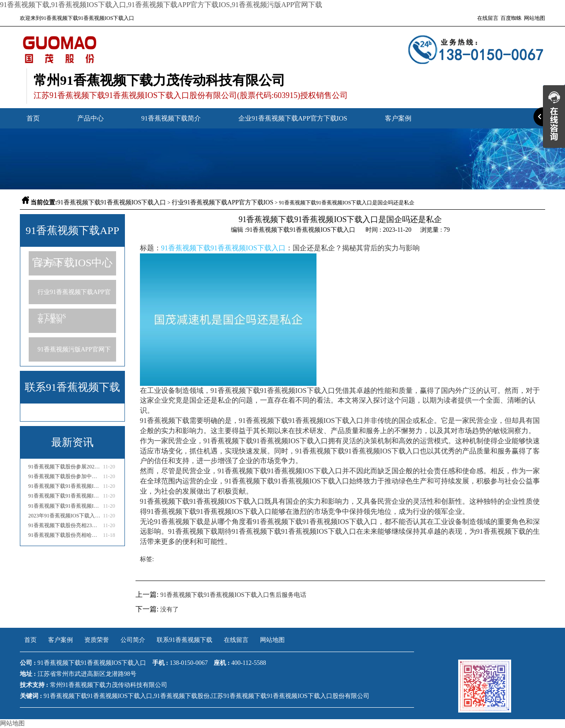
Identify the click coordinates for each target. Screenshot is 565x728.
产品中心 (90, 118)
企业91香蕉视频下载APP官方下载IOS (293, 118)
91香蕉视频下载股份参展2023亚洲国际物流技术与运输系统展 (65, 467)
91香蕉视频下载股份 (182, 696)
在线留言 (488, 18)
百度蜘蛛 (511, 18)
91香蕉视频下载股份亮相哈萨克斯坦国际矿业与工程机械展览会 (65, 535)
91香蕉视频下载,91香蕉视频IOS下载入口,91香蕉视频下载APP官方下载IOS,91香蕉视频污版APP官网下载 (161, 5)
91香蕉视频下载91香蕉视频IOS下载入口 (112, 202)
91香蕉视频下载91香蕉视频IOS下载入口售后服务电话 (65, 496)
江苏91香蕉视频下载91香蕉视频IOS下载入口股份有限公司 (290, 696)
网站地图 (535, 18)
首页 (33, 118)
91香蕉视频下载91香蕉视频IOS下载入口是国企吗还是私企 (65, 486)
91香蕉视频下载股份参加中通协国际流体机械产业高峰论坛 (65, 476)
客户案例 (398, 118)
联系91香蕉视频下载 (185, 640)
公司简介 (133, 640)
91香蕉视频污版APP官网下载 (74, 354)
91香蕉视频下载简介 (171, 118)
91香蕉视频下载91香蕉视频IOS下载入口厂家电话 (65, 506)
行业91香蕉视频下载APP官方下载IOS (222, 202)
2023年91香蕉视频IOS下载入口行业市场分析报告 (65, 516)
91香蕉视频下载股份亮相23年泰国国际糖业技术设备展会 (65, 525)
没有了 (169, 609)
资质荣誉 (97, 640)
